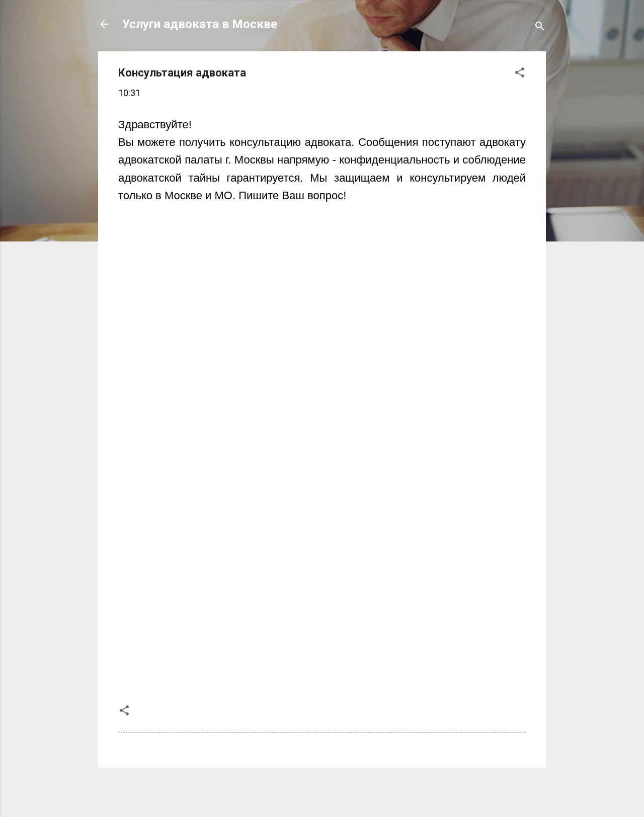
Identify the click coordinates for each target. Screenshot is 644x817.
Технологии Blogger (322, 791)
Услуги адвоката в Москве (200, 24)
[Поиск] (540, 27)
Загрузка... (279, 441)
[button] (520, 74)
